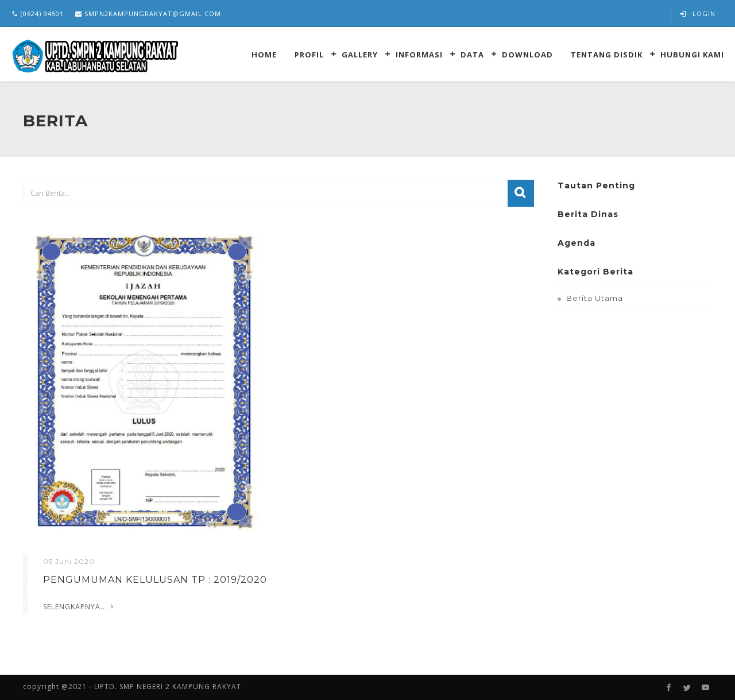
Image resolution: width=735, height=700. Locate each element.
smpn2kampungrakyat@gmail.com (148, 13)
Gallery (360, 54)
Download (527, 54)
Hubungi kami (692, 54)
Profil (309, 54)
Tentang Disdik (607, 54)
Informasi (419, 54)
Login (698, 13)
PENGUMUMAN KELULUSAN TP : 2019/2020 (155, 580)
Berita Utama (595, 298)
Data (472, 54)
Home (264, 54)
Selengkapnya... (75, 607)
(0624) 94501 (38, 13)
